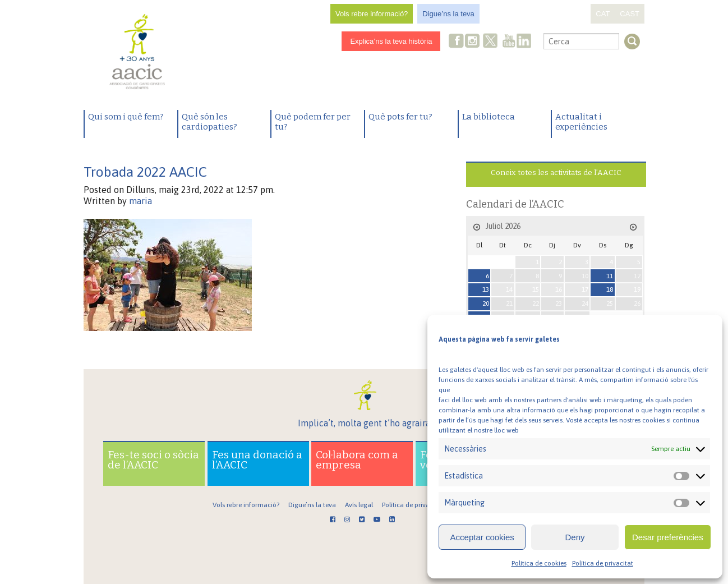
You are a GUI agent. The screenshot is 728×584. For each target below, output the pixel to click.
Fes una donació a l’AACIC (257, 460)
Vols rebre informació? (372, 14)
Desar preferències (668, 537)
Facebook (457, 42)
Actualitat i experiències (581, 122)
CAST (630, 14)
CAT (603, 14)
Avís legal (359, 505)
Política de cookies (539, 563)
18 (610, 289)
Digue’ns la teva (448, 14)
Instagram (473, 42)
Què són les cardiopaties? (209, 122)
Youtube (509, 42)
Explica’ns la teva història (391, 41)
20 (486, 304)
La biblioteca (489, 117)
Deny (575, 537)
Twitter (491, 42)
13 (486, 289)
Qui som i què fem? (126, 117)
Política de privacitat (603, 563)
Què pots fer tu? (400, 117)
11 (610, 276)
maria (140, 201)
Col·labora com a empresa (357, 460)
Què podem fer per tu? (313, 122)
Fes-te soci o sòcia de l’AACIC (153, 460)
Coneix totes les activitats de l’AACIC (556, 173)
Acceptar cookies (482, 537)
